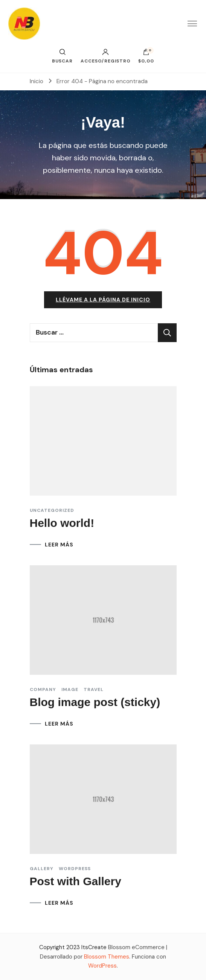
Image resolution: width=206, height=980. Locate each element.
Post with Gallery (76, 881)
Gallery (42, 869)
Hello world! (62, 523)
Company (43, 689)
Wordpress (75, 869)
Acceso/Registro (106, 56)
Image (70, 689)
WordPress (102, 966)
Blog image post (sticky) (95, 702)
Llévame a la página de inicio (103, 300)
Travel (94, 689)
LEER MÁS (59, 545)
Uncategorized (52, 510)
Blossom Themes (107, 957)
